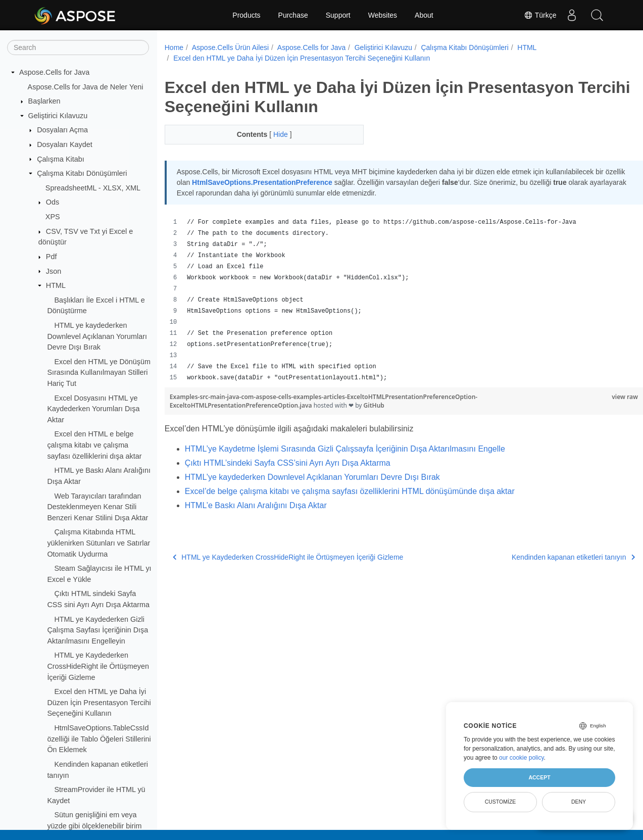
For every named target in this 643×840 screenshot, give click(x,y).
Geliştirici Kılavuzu (58, 116)
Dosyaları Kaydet (65, 144)
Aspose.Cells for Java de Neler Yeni (86, 87)
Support (338, 15)
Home (174, 47)
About (424, 15)
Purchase (293, 15)
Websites (383, 15)
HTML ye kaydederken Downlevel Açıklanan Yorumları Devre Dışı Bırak (97, 336)
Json (54, 271)
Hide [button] (275, 134)
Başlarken (44, 101)
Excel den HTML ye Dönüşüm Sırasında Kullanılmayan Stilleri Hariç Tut (99, 373)
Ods (53, 202)
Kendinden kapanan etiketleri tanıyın (540, 557)
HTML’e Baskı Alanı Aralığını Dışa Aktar (256, 505)
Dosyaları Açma (62, 130)
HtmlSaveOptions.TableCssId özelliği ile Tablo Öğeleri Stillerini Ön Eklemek (99, 739)
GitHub (374, 405)
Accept (539, 777)
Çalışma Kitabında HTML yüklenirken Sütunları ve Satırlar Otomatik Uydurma (98, 543)
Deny (579, 802)
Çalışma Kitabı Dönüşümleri (82, 173)
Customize (501, 802)
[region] (387, 300)
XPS (53, 217)
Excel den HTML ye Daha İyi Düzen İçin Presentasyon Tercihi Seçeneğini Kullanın (99, 702)
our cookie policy (522, 758)
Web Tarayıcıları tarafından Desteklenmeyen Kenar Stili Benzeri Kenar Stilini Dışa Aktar (97, 507)
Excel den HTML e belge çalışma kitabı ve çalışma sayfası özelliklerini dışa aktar (94, 445)
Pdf (52, 257)
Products (246, 15)
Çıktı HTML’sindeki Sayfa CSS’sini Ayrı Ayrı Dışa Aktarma (288, 463)
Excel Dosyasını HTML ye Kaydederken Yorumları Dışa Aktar (93, 409)
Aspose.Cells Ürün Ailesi (231, 47)
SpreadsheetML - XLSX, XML (93, 188)
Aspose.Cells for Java (54, 72)
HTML (56, 285)
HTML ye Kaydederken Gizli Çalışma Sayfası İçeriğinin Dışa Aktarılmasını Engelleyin (97, 630)
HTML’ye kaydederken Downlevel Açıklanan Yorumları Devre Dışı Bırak (312, 477)
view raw (592, 397)
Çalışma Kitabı (61, 159)
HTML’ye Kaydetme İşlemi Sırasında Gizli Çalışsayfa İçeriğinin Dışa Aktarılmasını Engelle (345, 449)
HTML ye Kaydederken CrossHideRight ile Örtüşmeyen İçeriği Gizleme (98, 666)
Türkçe (540, 15)
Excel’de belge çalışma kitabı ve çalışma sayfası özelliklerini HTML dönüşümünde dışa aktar (350, 491)
